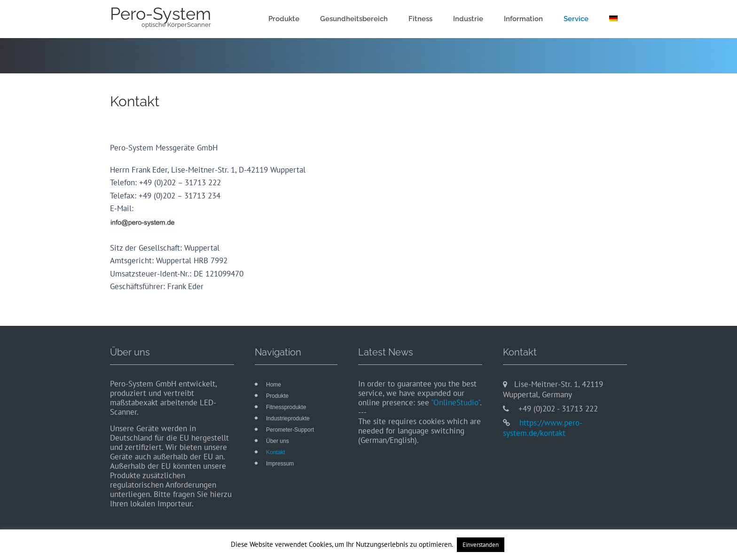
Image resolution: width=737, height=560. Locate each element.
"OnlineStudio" (455, 402)
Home (274, 385)
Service (576, 19)
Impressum (280, 464)
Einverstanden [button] (481, 545)
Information (523, 19)
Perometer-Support (290, 430)
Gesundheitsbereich (354, 19)
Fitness (420, 19)
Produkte (284, 19)
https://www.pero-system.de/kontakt (543, 428)
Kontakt (276, 452)
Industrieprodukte (288, 418)
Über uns (278, 441)
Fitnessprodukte (286, 407)
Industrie (468, 19)
